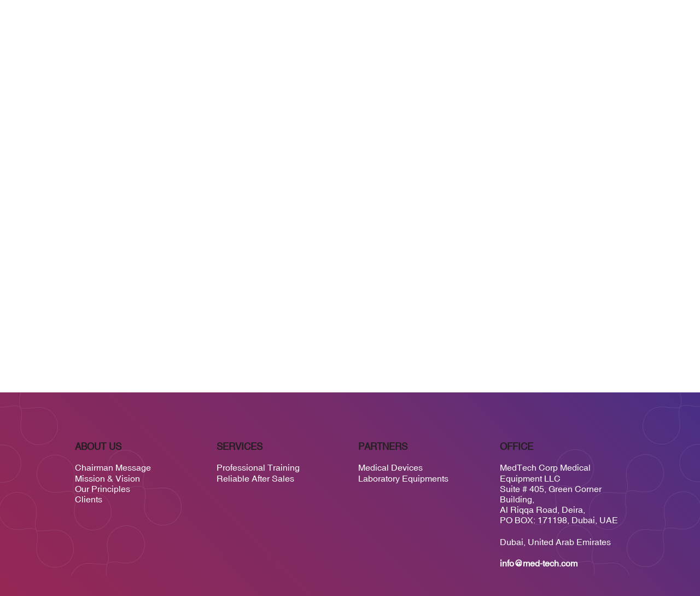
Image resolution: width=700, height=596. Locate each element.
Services (397, 58)
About (358, 58)
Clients (89, 499)
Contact (604, 58)
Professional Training (258, 467)
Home (325, 58)
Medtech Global (504, 58)
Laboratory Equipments (403, 478)
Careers (561, 58)
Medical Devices (390, 467)
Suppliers (444, 58)
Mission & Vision (107, 478)
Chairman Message (113, 467)
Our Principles (103, 489)
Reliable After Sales (255, 478)
